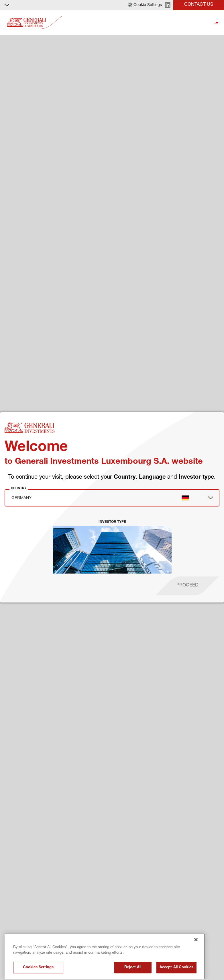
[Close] (196, 973)
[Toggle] (216, 23)
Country (19, 488)
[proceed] (187, 586)
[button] (145, 5)
